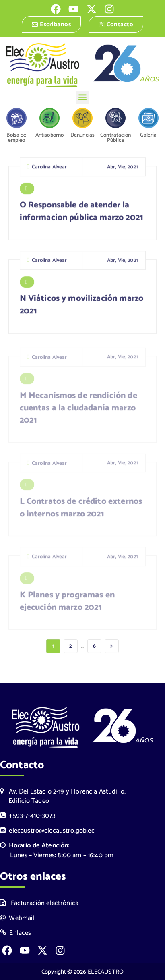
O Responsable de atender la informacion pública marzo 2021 (82, 213)
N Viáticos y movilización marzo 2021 (82, 307)
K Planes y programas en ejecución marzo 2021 (67, 604)
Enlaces (16, 933)
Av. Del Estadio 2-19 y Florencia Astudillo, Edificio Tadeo (63, 796)
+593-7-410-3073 (28, 816)
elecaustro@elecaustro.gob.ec (47, 831)
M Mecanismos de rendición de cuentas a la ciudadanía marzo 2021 (78, 411)
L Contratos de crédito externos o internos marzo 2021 (81, 511)
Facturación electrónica (39, 903)
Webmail (17, 918)
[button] (82, 97)
